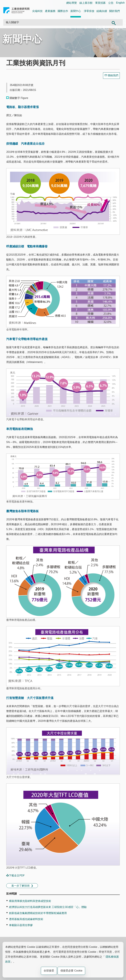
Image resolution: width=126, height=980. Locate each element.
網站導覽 (72, 3)
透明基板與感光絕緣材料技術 (26, 919)
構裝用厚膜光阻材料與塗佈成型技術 (30, 901)
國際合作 (63, 11)
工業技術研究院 (16, 11)
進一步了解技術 (21, 886)
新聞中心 (76, 11)
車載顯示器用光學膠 (21, 925)
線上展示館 (86, 3)
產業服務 (50, 11)
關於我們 (115, 11)
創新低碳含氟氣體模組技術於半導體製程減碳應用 (38, 913)
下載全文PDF (15, 875)
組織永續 (102, 11)
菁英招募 (100, 3)
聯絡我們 (113, 75)
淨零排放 (89, 11)
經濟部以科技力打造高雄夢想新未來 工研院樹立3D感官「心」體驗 (48, 907)
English (120, 3)
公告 (111, 3)
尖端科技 (37, 11)
